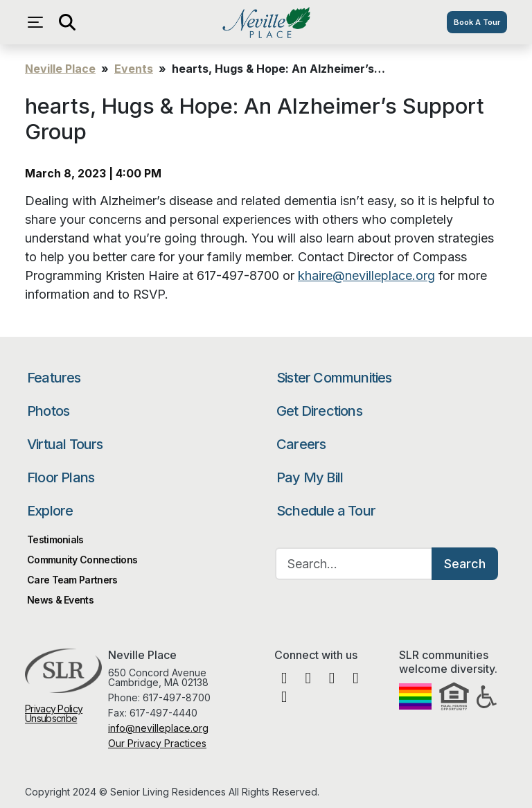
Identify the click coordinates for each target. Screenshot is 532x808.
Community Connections (82, 560)
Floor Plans (61, 477)
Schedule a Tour (326, 511)
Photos (48, 411)
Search (465, 564)
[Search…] (354, 564)
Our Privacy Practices (157, 743)
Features (54, 378)
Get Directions (319, 411)
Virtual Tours (65, 444)
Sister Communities (334, 378)
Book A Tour (477, 22)
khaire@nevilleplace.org (366, 275)
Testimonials (55, 539)
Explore (50, 511)
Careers (301, 444)
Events (134, 69)
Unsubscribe (51, 718)
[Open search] (66, 22)
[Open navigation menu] (39, 22)
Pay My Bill (310, 477)
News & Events (60, 600)
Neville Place (266, 22)
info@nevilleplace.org (158, 728)
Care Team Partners (72, 580)
